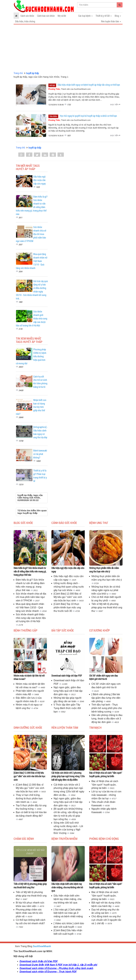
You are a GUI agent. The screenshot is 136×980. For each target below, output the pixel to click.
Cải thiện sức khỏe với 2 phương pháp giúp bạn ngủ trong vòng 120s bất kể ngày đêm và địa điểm (68, 776)
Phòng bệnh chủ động (104, 839)
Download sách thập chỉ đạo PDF (67, 676)
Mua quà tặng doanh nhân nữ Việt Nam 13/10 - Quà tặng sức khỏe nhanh (30, 607)
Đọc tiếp (115, 105)
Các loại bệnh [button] (85, 16)
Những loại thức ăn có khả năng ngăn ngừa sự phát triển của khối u (106, 590)
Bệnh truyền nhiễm (64, 839)
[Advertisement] (68, 48)
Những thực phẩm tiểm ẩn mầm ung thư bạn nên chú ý (104, 570)
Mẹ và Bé (62, 16)
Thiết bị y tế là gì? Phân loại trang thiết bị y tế (40, 476)
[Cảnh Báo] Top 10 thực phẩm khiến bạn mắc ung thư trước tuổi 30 (67, 607)
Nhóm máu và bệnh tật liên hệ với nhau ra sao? (29, 677)
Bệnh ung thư (98, 523)
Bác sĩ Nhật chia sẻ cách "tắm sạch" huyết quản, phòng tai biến (106, 774)
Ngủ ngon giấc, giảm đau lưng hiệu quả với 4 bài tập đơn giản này (68, 691)
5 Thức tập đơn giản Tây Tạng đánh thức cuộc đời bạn (67, 708)
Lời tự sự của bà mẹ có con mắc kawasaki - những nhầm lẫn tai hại (107, 795)
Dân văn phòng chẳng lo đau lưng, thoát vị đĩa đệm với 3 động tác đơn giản (107, 719)
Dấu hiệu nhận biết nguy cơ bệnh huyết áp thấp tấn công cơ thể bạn (89, 85)
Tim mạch (95, 727)
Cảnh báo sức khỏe (46, 16)
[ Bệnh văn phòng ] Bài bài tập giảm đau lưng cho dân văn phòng (106, 698)
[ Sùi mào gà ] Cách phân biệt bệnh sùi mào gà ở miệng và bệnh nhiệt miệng (68, 913)
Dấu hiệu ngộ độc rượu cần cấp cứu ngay (39, 180)
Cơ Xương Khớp (100, 630)
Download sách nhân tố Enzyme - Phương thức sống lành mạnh (57, 968)
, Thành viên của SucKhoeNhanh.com (70, 89)
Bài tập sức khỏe (63, 630)
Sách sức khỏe (27, 16)
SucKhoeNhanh (42, 946)
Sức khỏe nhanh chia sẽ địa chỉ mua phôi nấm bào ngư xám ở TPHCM (31, 597)
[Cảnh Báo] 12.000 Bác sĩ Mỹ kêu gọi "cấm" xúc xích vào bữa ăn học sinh (68, 597)
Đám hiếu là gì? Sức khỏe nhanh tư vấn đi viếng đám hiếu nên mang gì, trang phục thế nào (30, 571)
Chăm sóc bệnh (24, 839)
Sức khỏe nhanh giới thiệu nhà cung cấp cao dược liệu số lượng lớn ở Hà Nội (31, 618)
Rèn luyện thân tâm (65, 727)
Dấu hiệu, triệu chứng (25, 21)
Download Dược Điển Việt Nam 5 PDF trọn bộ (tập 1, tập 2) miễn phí (58, 965)
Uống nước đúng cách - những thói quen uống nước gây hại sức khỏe (69, 587)
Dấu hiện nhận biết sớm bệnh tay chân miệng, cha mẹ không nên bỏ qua (67, 887)
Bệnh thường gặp (25, 630)
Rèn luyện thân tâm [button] (111, 21)
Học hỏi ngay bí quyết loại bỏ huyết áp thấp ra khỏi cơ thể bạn (88, 116)
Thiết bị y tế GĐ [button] (104, 16)
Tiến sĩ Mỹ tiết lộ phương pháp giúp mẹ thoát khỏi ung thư (107, 607)
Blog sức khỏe (23, 523)
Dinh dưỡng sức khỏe (28, 727)
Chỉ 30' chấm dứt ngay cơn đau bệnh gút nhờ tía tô (104, 677)
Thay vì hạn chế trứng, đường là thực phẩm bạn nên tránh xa (29, 798)
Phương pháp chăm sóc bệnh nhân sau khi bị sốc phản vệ (29, 913)
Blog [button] (118, 16)
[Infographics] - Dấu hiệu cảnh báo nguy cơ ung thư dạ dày (40, 432)
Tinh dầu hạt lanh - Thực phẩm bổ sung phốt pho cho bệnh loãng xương (107, 708)
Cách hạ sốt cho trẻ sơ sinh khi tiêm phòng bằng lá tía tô (40, 382)
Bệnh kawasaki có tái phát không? (40, 454)
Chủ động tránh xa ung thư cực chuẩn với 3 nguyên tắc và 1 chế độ (106, 920)
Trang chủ (18, 73)
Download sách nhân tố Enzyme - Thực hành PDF (48, 972)
